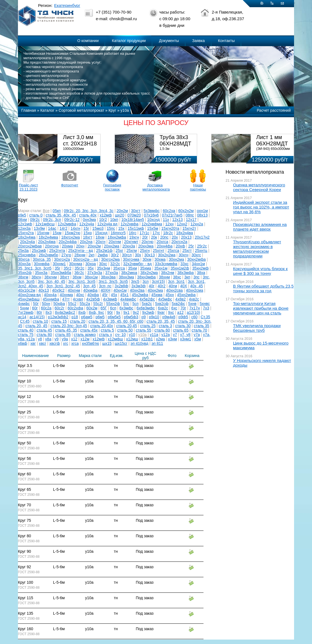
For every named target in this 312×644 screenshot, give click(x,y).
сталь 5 (107, 330)
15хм (57, 233)
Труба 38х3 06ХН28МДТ (175, 140)
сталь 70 (199, 330)
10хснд (153, 220)
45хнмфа (51, 299)
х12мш (132, 339)
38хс (177, 277)
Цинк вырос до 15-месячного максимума (261, 345)
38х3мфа (185, 273)
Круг (112, 110)
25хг (120, 251)
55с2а (85, 304)
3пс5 (135, 281)
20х (175, 237)
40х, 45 (197, 286)
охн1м (202, 211)
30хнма (76, 264)
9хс (171, 312)
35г (58, 268)
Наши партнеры (198, 187)
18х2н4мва (48, 237)
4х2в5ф (93, 299)
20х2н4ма (47, 242)
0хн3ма (89, 220)
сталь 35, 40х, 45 (61, 215)
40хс (80, 295)
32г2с (115, 264)
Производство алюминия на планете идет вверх (260, 227)
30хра (91, 264)
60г (35, 308)
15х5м (153, 228)
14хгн (75, 228)
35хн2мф (200, 268)
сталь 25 (148, 326)
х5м (197, 339)
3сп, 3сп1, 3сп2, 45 (63, 286)
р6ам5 (87, 317)
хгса (75, 343)
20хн (80, 246)
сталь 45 (44, 330)
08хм (22, 220)
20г (145, 237)
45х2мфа (140, 295)
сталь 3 (165, 326)
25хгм (132, 251)
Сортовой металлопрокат (81, 110)
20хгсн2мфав (30, 246)
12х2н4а (87, 224)
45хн (170, 295)
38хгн (36, 277)
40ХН (106, 290)
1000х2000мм (73, 149)
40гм (173, 286)
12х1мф (25, 224)
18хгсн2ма (71, 237)
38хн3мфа (146, 277)
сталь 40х (88, 215)
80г (40, 312)
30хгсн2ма (110, 259)
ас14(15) (37, 317)
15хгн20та (170, 228)
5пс (126, 304)
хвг (33, 343)
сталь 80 (44, 335)
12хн (169, 224)
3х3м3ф (139, 286)
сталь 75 (26, 335)
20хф (180, 246)
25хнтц (201, 251)
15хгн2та (26, 233)
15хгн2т (189, 228)
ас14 (22, 317)
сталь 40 (26, 330)
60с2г (60, 308)
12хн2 (182, 224)
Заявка (198, 41)
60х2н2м (186, 211)
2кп (91, 255)
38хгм (23, 277)
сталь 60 (162, 330)
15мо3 (98, 228)
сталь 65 (181, 330)
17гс (156, 233)
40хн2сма (195, 290)
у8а (48, 339)
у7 (175, 335)
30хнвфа (42, 264)
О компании (88, 41)
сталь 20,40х (102, 326)
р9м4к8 (169, 317)
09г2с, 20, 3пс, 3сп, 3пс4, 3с (89, 211)
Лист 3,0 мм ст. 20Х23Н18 (80, 140)
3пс (196, 277)
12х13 (178, 220)
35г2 (67, 268)
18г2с (168, 233)
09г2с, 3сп (52, 220)
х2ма (160, 339)
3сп (146, 281)
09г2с (35, 220)
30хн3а (24, 264)
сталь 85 (63, 335)
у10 (132, 335)
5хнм (25, 308)
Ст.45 (25, 321)
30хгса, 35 (42, 259)
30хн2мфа (196, 259)
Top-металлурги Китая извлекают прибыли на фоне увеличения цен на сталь (261, 308)
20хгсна (52, 246)
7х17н (195, 308)
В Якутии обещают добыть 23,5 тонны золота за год (263, 288)
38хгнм (51, 277)
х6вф (23, 343)
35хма (146, 268)
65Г (104, 308)
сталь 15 (59, 321)
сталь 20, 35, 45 (161, 321)
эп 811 (157, 343)
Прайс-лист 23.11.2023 (28, 187)
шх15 (107, 343)
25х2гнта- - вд (81, 251)
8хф (82, 312)
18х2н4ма (27, 237)
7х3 (206, 308)
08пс (190, 215)
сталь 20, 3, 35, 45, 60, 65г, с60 (116, 321)
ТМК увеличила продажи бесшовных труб (257, 328)
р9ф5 (183, 317)
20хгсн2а (179, 242)
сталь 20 (78, 321)
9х (118, 312)
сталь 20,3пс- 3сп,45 (69, 326)
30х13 (149, 255)
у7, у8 (185, 335)
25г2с (202, 246)
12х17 (191, 220)
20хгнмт (131, 242)
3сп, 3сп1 (176, 281)
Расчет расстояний (274, 110)
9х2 (136, 312)
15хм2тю (72, 233)
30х (138, 255)
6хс (174, 308)
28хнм (80, 255)
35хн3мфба (61, 273)
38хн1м (91, 277)
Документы (169, 41)
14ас (52, 228)
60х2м (92, 308)
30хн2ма (176, 259)
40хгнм (74, 290)
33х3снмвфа (166, 264)
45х (114, 295)
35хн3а (41, 273)
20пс (164, 237)
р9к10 (154, 317)
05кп (57, 211)
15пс (111, 228)
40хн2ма (155, 290)
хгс (66, 343)
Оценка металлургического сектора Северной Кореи (259, 187)
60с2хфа (76, 308)
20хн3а (129, 246)
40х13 (44, 290)
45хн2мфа (186, 295)
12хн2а (197, 224)
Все (46, 211)
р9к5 (22, 215)
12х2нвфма (152, 224)
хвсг (43, 343)
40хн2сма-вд (29, 295)
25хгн (145, 251)
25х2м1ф (104, 251)
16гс (133, 233)
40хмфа (91, 290)
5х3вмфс (152, 211)
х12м (85, 339)
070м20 (134, 215)
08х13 (202, 215)
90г (110, 312)
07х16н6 (151, 215)
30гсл (127, 255)
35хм (133, 268)
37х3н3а (95, 273)
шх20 (120, 215)
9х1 (127, 312)
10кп (114, 220)
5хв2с (147, 304)
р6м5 (100, 317)
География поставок (112, 187)
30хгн (183, 255)
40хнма (66, 295)
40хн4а (50, 295)
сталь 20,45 (127, 326)
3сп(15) (158, 281)
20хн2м (94, 246)
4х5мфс (165, 299)
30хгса (24, 259)
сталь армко (85, 335)
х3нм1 (186, 339)
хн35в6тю (90, 343)
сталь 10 (40, 321)
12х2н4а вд (107, 224)
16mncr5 (118, 233)
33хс (185, 264)
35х (91, 268)
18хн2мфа (117, 237)
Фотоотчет (70, 185)
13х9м (39, 228)
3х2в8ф (121, 286)
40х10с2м (27, 290)
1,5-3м (165, 149)
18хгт (88, 237)
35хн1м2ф (180, 268)
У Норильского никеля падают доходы (262, 363)
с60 (195, 317)
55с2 (72, 304)
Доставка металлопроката (155, 187)
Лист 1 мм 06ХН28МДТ (272, 140)
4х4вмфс (128, 299)
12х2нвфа (130, 224)
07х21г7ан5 (172, 215)
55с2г (98, 304)
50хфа (59, 304)
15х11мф (136, 228)
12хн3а (24, 228)
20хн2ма (112, 246)
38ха (201, 273)
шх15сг (121, 343)
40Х (184, 286)
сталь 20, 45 (36, 326)
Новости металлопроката (255, 172)
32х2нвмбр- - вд (137, 264)
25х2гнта (57, 251)
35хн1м (161, 268)
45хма (157, 295)
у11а (154, 335)
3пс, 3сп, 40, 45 (51, 281)
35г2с (79, 268)
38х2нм (168, 273)
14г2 (64, 228)
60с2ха (169, 211)
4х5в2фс (147, 299)
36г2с (79, 273)
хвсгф (55, 343)
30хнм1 (59, 264)
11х (166, 220)
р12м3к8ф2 (58, 317)
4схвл (78, 299)
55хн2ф (113, 304)
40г (152, 286)
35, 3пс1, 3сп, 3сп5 (35, 268)
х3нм (173, 339)
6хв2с (163, 308)
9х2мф (148, 312)
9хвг (161, 312)
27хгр (66, 255)
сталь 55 (144, 330)
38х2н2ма (149, 273)
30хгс (196, 255)
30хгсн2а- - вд (86, 259)
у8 (40, 339)
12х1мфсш (45, 224)
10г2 (103, 220)
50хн (46, 304)
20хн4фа (164, 246)
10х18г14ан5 (133, 220)
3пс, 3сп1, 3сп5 (82, 281)
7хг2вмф (26, 312)
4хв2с (194, 299)
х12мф (106, 215)
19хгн (134, 237)
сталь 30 (183, 326)
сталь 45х (89, 330)
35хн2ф (25, 273)
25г (191, 246)
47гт (66, 299)
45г (105, 295)
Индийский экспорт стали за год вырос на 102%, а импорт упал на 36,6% (261, 207)
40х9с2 (58, 290)
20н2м (122, 211)
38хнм (164, 277)
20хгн (100, 242)
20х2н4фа (68, 242)
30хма (160, 259)
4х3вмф (110, 299)
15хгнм (43, 233)
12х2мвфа (67, 224)
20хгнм (115, 242)
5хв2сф (162, 304)
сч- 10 (120, 335)
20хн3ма (146, 246)
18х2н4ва (185, 233)
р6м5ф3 (131, 317)
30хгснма (131, 259)
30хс (103, 264)
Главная (29, 110)
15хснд (101, 233)
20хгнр (147, 242)
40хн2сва (174, 290)
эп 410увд (139, 343)
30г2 (115, 255)
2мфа (103, 255)
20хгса (162, 242)
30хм (147, 259)
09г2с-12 (72, 220)
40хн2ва (137, 290)
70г (183, 308)
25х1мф (39, 251)
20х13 (186, 237)
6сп (113, 308)
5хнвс (205, 304)
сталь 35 (202, 326)
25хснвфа (27, 255)
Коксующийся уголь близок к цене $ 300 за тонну (260, 271)
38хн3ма (126, 277)
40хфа (93, 295)
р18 (75, 317)
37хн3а (112, 273)
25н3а (23, 251)
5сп (135, 304)
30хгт (136, 211)
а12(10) (193, 312)
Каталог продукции (129, 41)
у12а (165, 335)
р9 (144, 317)
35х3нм (104, 268)
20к (154, 237)
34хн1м (198, 264)
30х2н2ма (167, 255)
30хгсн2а (62, 259)
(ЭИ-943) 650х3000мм (273, 149)
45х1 (125, 295)
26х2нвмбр (48, 255)
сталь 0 (36, 215)
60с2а (46, 308)
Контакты (226, 41)
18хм (100, 237)
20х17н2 (202, 237)
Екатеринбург (67, 5)
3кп (187, 277)
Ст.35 (205, 317)
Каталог (47, 110)
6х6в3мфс (146, 308)
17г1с (144, 233)
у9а (65, 339)
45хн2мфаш (29, 299)
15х (121, 228)
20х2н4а (28, 242)
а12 (180, 312)
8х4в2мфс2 (65, 312)
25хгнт (159, 251)
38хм (77, 277)
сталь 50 (125, 330)
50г (36, 304)
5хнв (192, 304)
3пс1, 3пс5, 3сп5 (113, 281)
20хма (67, 246)
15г (86, 228)
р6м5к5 (114, 317)
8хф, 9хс (96, 312)
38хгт (65, 277)
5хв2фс (179, 304)
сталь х (105, 335)
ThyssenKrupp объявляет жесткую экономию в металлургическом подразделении (257, 249)
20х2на (86, 242)
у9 (56, 339)
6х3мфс (126, 308)
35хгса (119, 268)
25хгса (173, 251)
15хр (88, 233)
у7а (197, 335)
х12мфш (115, 339)
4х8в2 (181, 299)
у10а (125, 110)
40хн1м (120, 290)
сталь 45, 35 (66, 330)
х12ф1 (147, 339)
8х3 (49, 312)
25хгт (187, 251)
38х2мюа (129, 273)
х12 (74, 339)
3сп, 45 (89, 286)
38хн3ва (108, 277)
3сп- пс (105, 286)
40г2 (162, 286)
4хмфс (24, 304)
